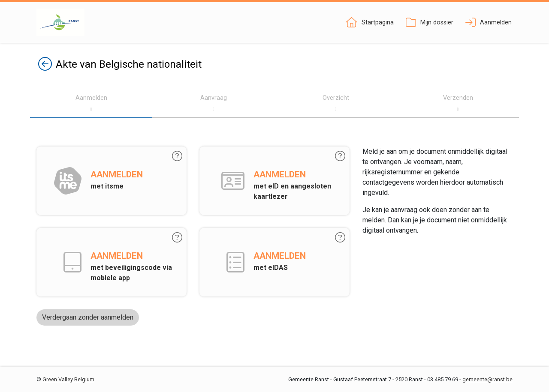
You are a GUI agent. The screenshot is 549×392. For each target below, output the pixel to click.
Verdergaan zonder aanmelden (88, 317)
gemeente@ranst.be (487, 379)
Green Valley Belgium (68, 379)
